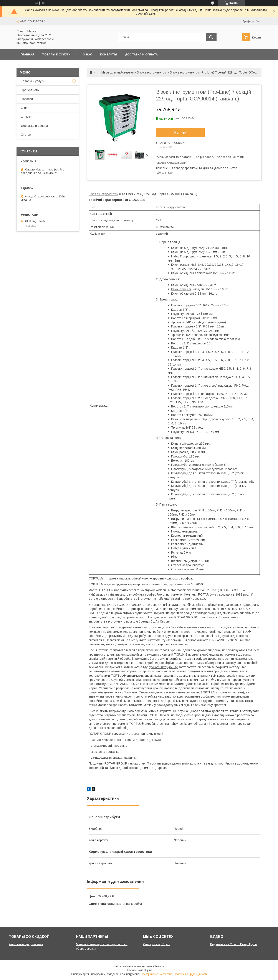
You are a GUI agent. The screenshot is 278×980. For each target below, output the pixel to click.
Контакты (109, 54)
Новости (27, 99)
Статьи (26, 135)
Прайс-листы (30, 90)
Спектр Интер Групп (157, 944)
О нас (88, 54)
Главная (27, 54)
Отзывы (26, 117)
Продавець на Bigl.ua (139, 970)
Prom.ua (160, 966)
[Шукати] (211, 37)
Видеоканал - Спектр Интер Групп (233, 944)
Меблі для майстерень (118, 72)
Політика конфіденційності (190, 974)
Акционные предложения (26, 944)
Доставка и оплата (141, 54)
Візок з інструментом (152, 72)
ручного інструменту (163, 667)
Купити (180, 133)
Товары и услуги (56, 54)
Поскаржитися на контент (156, 974)
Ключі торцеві (181, 289)
